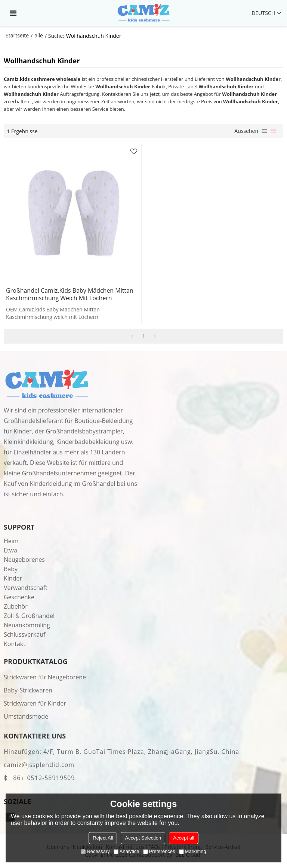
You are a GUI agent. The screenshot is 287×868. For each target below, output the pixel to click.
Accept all (183, 838)
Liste (264, 131)
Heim (11, 541)
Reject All (103, 838)
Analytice (126, 851)
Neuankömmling (27, 625)
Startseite (17, 35)
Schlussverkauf (24, 634)
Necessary (95, 851)
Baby (11, 569)
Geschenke (19, 597)
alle (39, 35)
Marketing (193, 851)
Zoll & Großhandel (29, 616)
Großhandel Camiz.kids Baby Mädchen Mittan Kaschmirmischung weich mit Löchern (70, 295)
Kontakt (15, 644)
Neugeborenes (24, 560)
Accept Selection (143, 838)
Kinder (13, 578)
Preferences (159, 851)
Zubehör (16, 606)
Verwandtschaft (26, 588)
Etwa (10, 550)
